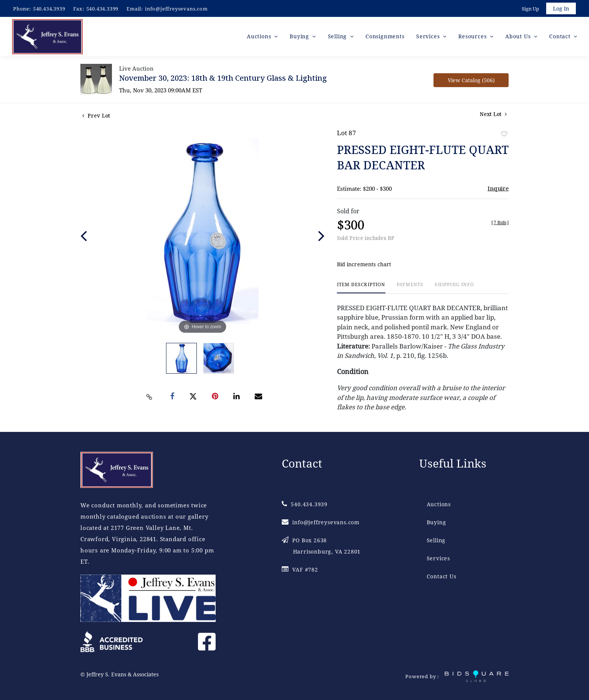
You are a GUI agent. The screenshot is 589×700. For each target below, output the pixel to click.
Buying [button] (300, 37)
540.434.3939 (49, 9)
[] (500, 224)
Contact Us (442, 576)
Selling (436, 540)
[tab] (361, 289)
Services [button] (429, 37)
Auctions (439, 504)
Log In (561, 9)
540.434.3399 (103, 9)
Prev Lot (96, 117)
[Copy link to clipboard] (150, 398)
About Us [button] (519, 37)
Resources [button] (473, 37)
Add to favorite (504, 135)
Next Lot (493, 115)
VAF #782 (300, 570)
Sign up (530, 9)
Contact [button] (561, 37)
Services (438, 558)
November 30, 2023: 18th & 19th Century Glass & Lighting (223, 79)
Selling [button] (338, 37)
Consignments (385, 37)
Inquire (498, 189)
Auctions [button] (260, 37)
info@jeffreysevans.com (176, 9)
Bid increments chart (364, 266)
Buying (436, 522)
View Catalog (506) (471, 81)
